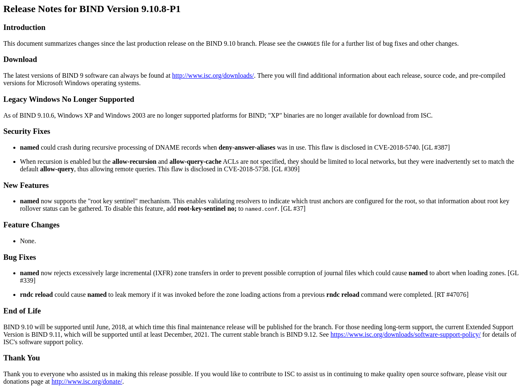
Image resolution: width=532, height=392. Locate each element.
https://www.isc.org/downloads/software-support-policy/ (405, 334)
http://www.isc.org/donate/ (87, 381)
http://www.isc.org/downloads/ (213, 75)
